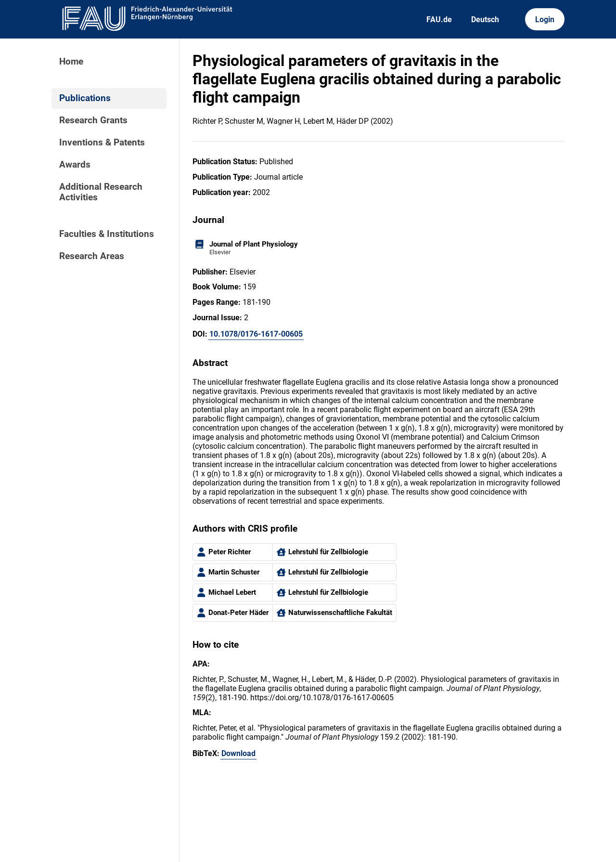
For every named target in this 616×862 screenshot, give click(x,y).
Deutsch (485, 20)
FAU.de (439, 20)
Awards (75, 165)
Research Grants (93, 120)
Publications (85, 98)
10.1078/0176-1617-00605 (256, 334)
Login (545, 20)
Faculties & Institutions (107, 234)
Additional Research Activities (101, 192)
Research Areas (92, 256)
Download (238, 753)
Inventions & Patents (102, 143)
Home (71, 62)
